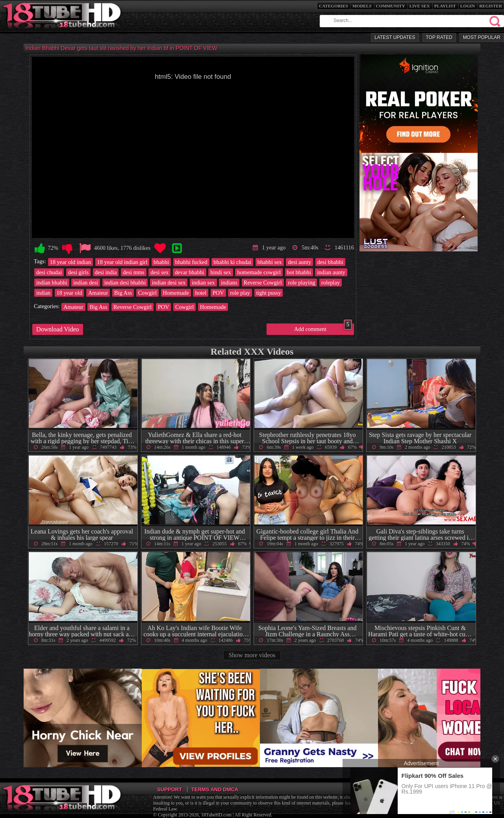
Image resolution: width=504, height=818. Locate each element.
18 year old (69, 293)
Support (170, 789)
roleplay (331, 283)
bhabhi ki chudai (232, 262)
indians (229, 283)
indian (43, 293)
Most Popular (482, 37)
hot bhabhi (299, 272)
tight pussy (269, 293)
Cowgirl (147, 293)
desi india (106, 272)
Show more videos (252, 655)
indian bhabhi (52, 283)
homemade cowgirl (259, 272)
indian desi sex (169, 283)
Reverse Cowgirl (263, 283)
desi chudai (49, 272)
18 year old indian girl (122, 262)
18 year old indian (70, 262)
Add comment (323, 328)
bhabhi (161, 262)
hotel (201, 293)
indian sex (203, 283)
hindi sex (220, 272)
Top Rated (439, 37)
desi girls (78, 272)
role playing (301, 283)
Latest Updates (395, 37)
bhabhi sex (270, 262)
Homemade (176, 293)
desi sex (159, 272)
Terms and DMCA (215, 789)
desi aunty (299, 262)
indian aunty (331, 272)
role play (240, 293)
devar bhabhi (190, 272)
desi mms (134, 272)
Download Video (58, 329)
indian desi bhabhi (125, 283)
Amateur (98, 293)
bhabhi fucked (191, 262)
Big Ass (123, 293)
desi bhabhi (330, 262)
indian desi (86, 283)
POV (218, 293)
